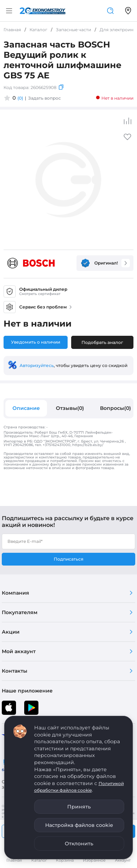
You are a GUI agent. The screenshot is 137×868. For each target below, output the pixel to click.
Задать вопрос (44, 98)
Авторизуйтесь (37, 365)
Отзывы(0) (70, 408)
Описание (26, 408)
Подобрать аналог (102, 342)
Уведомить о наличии (36, 342)
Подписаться (68, 559)
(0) (20, 98)
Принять (79, 807)
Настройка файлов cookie (79, 825)
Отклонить (79, 844)
